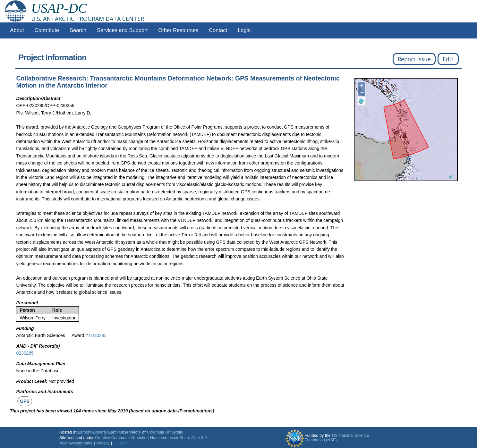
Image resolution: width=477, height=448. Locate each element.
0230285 (98, 335)
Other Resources (178, 30)
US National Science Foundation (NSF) (337, 438)
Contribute (47, 30)
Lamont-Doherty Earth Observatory (109, 432)
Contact (218, 30)
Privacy (103, 443)
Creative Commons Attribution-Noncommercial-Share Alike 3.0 (151, 438)
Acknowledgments (76, 443)
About (17, 30)
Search (78, 30)
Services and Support (122, 30)
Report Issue (414, 59)
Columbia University (165, 432)
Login (244, 30)
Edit (448, 59)
